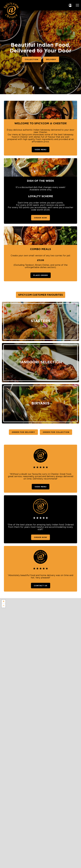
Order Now (40, 218)
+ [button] (4, 602)
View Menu (41, 150)
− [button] (4, 606)
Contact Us (41, 586)
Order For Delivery (23, 432)
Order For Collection (56, 432)
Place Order (41, 275)
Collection (32, 59)
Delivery (51, 59)
